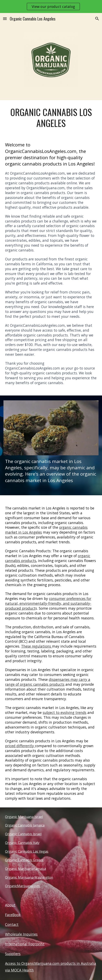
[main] (51, 118)
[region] (51, 6)
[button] (5, 19)
